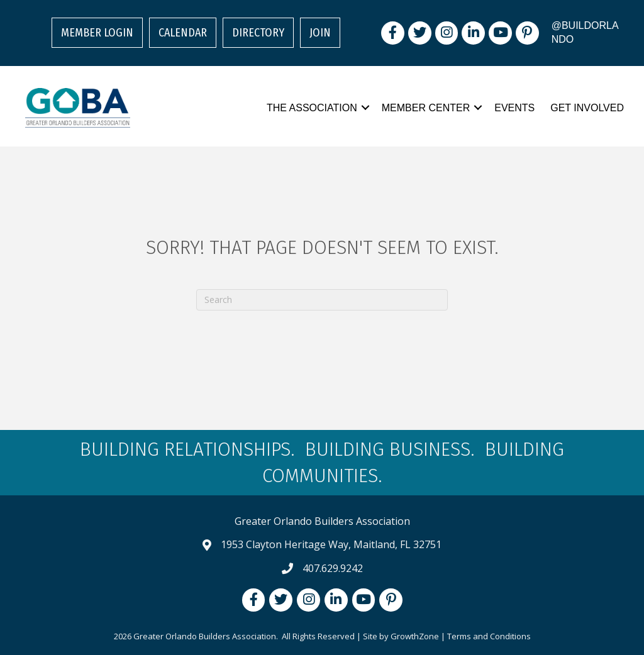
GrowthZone (415, 636)
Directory (258, 33)
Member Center (426, 108)
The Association (312, 108)
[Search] (322, 300)
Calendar (183, 33)
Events (514, 108)
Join (320, 33)
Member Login (97, 33)
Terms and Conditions (489, 636)
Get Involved (587, 108)
